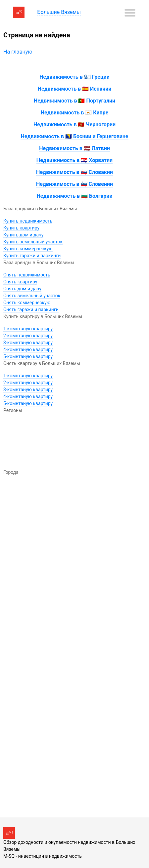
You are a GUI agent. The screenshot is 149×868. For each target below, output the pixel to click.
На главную (18, 52)
